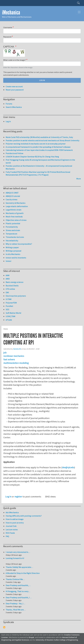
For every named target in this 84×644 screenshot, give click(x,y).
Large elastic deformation (17, 206)
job (5, 353)
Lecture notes (12, 530)
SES (7, 309)
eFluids (9, 320)
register (18, 497)
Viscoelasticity (12, 241)
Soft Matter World (13, 313)
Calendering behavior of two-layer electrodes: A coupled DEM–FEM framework (39, 150)
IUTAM (9, 299)
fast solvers (9, 359)
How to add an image (15, 519)
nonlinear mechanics (14, 356)
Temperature (11, 234)
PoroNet (9, 306)
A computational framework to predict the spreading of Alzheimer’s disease (38, 147)
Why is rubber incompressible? (19, 244)
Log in (8, 497)
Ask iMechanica (12, 512)
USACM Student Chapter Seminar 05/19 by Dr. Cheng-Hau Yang (32, 157)
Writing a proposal (13, 251)
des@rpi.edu (68, 467)
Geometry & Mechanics (16, 203)
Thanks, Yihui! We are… (16, 610)
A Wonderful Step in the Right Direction (23, 573)
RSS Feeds (10, 533)
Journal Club (11, 526)
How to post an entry (15, 523)
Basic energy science (14, 282)
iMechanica (11, 12)
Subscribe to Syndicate (4, 627)
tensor (8, 261)
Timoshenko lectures (15, 237)
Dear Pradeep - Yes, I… (15, 604)
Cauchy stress (11, 199)
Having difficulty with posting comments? (24, 516)
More (79, 179)
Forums (9, 104)
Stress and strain (13, 230)
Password (7, 37)
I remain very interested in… (18, 552)
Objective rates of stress (16, 220)
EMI (7, 292)
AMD (8, 279)
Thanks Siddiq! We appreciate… (19, 567)
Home (6, 329)
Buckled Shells (12, 286)
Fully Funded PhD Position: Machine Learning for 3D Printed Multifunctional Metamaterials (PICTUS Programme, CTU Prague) (38, 173)
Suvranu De (17, 349)
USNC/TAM (10, 316)
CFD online (10, 289)
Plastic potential (13, 223)
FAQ (7, 536)
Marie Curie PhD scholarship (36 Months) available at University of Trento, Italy (39, 137)
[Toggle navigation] (79, 12)
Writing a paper (12, 247)
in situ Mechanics (13, 254)
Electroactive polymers (16, 296)
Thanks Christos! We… (15, 579)
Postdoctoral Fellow (14, 153)
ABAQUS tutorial (13, 196)
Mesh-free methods (14, 217)
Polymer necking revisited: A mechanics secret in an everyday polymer (36, 144)
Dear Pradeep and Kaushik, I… (19, 598)
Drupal (31, 637)
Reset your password (15, 90)
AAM (8, 275)
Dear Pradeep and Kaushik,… (18, 585)
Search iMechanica (14, 107)
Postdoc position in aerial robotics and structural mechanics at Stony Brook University (42, 140)
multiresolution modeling (16, 363)
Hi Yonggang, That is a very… (18, 591)
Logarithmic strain (13, 210)
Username (8, 27)
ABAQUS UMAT (12, 193)
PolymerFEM (11, 303)
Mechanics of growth (15, 213)
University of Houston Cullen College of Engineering (57, 640)
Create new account (14, 86)
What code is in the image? (15, 60)
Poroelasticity (12, 227)
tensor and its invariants (16, 258)
